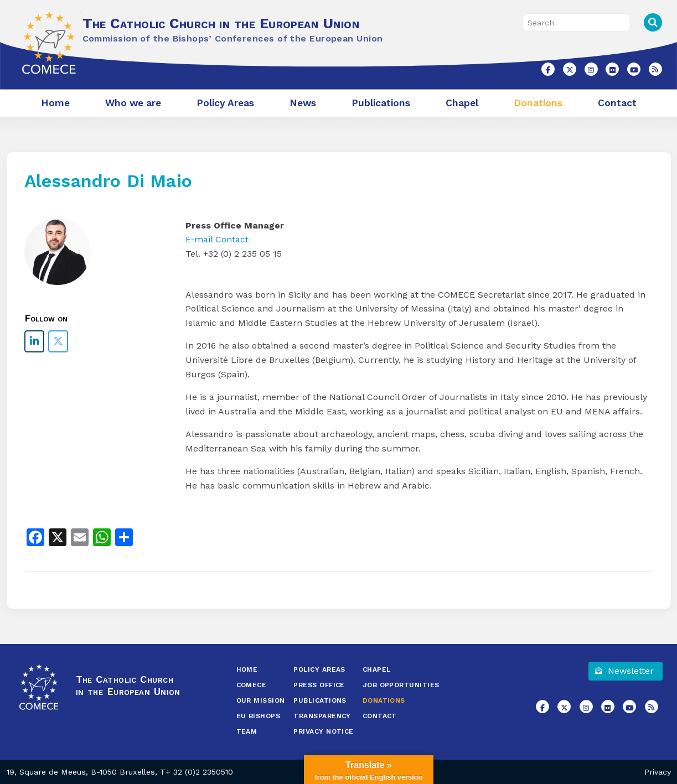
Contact (617, 103)
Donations (538, 103)
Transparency (322, 716)
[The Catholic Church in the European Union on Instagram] (591, 69)
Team (247, 731)
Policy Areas (225, 103)
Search (653, 22)
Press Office (319, 685)
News (303, 103)
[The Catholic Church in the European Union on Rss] (655, 69)
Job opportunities (401, 685)
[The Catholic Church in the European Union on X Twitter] (570, 69)
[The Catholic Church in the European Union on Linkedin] (34, 341)
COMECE (252, 685)
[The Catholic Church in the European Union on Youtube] (634, 69)
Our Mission (261, 700)
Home (55, 103)
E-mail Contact (217, 239)
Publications (381, 103)
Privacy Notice (323, 731)
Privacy (658, 772)
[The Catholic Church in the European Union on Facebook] (548, 69)
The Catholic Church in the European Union (221, 23)
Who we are (133, 103)
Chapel (462, 103)
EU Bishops (259, 716)
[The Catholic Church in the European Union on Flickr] (612, 69)
